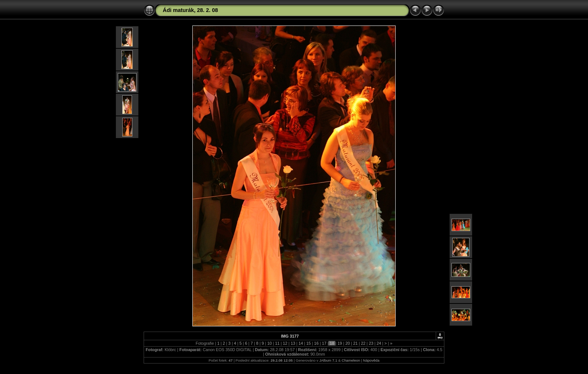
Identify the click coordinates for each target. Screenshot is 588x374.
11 (277, 343)
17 (324, 343)
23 (371, 343)
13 (293, 343)
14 (301, 343)
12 (285, 343)
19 (340, 343)
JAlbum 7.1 (328, 360)
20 (348, 343)
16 (316, 343)
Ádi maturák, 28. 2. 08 (190, 10)
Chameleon (351, 360)
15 (309, 343)
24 (379, 343)
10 (270, 343)
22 (363, 343)
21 (355, 343)
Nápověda (371, 360)
